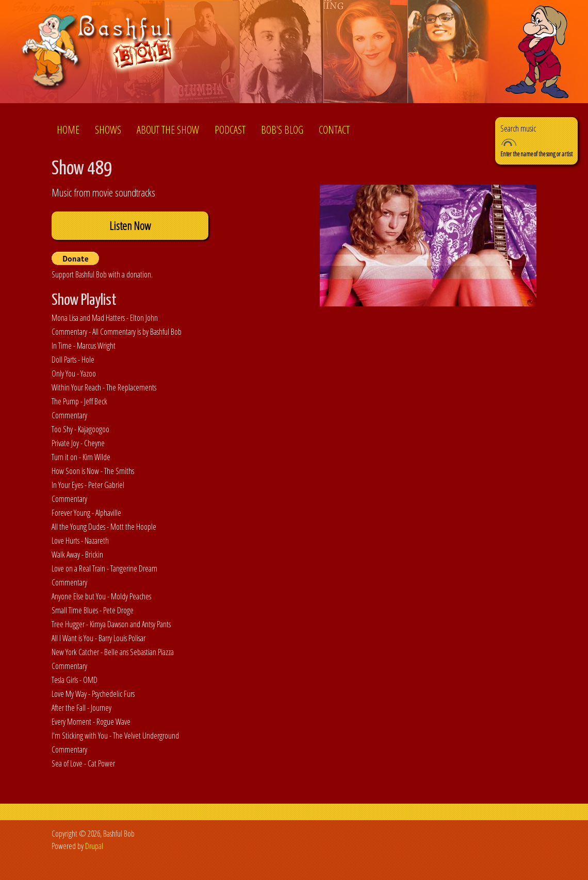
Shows (108, 130)
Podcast (230, 130)
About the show (168, 130)
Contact (334, 130)
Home (68, 130)
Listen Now (130, 226)
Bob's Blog (282, 130)
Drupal (94, 846)
